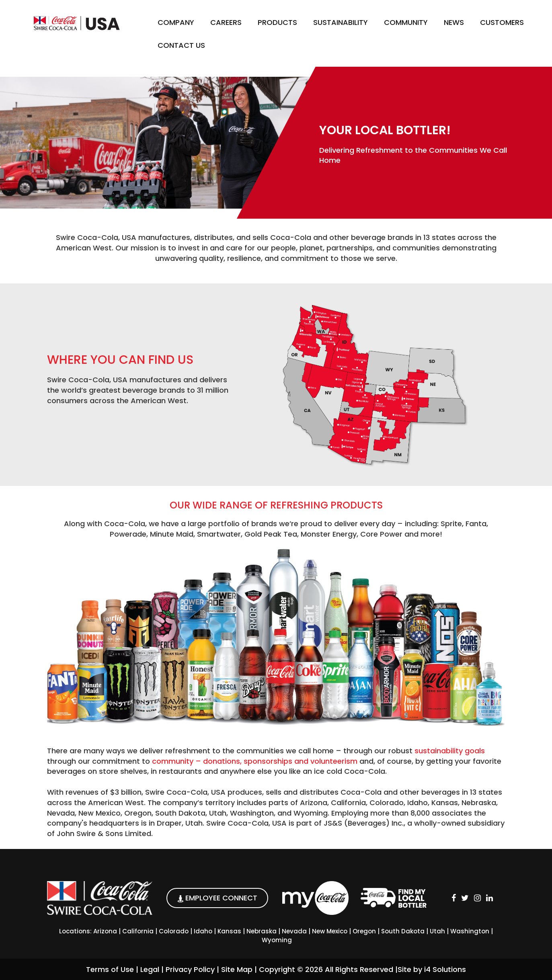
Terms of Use (110, 969)
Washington (470, 931)
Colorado (174, 931)
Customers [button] (502, 22)
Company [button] (176, 22)
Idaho (203, 931)
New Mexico (330, 931)
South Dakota (403, 931)
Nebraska (262, 931)
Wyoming (277, 940)
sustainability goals (450, 751)
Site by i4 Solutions (432, 969)
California (138, 931)
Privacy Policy (190, 969)
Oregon (364, 931)
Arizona (105, 931)
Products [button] (277, 22)
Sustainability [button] (341, 22)
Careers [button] (226, 22)
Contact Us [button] (181, 45)
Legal (150, 969)
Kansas (229, 931)
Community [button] (406, 22)
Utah (437, 931)
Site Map (237, 969)
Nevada (294, 931)
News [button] (454, 22)
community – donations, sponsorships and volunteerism (255, 761)
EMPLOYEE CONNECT (217, 898)
